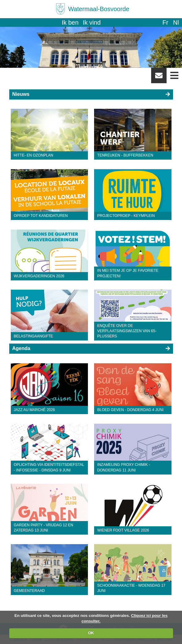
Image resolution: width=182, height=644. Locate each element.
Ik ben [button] (70, 22)
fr (165, 22)
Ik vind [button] (92, 22)
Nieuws (21, 94)
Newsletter (159, 78)
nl (176, 22)
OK (91, 633)
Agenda (21, 348)
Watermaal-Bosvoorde (99, 9)
